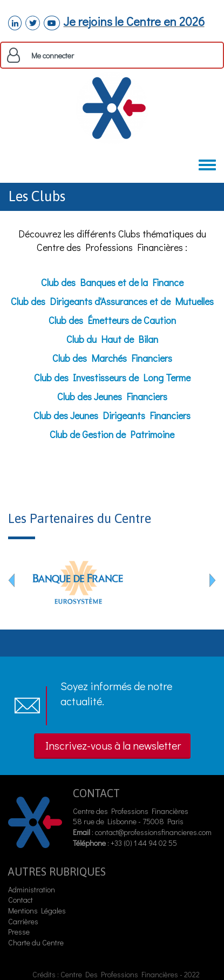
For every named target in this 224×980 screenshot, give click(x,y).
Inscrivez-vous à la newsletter (113, 745)
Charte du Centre (37, 942)
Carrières (23, 921)
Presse (19, 932)
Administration (32, 889)
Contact (21, 900)
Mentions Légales (37, 911)
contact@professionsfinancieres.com (153, 832)
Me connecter (53, 56)
